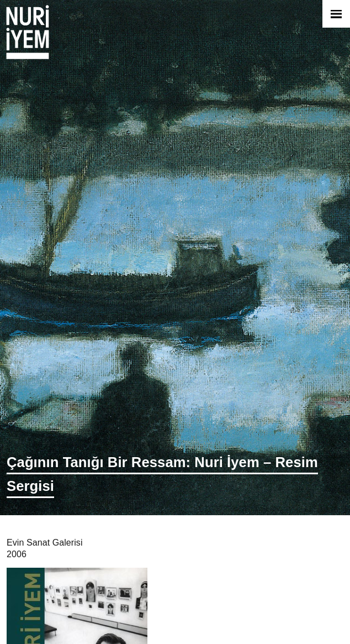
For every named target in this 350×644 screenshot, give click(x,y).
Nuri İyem (28, 32)
